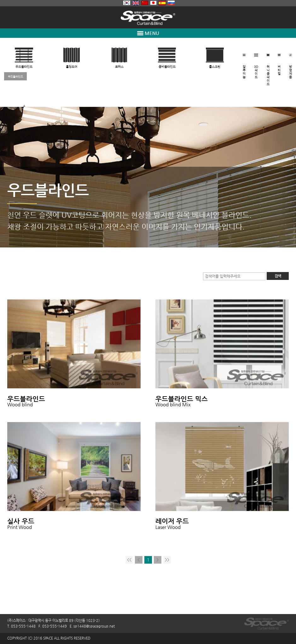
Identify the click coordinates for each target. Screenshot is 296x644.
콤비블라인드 (167, 67)
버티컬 (279, 70)
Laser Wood (168, 527)
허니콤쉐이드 (268, 75)
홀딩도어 (72, 67)
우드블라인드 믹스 (182, 399)
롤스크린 (215, 67)
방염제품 (290, 72)
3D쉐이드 (256, 72)
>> (167, 560)
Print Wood (20, 527)
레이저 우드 (172, 521)
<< (129, 560)
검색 (278, 276)
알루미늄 (244, 72)
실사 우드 (21, 521)
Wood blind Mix (173, 404)
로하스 (119, 67)
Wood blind (20, 404)
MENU (148, 33)
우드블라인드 (24, 67)
